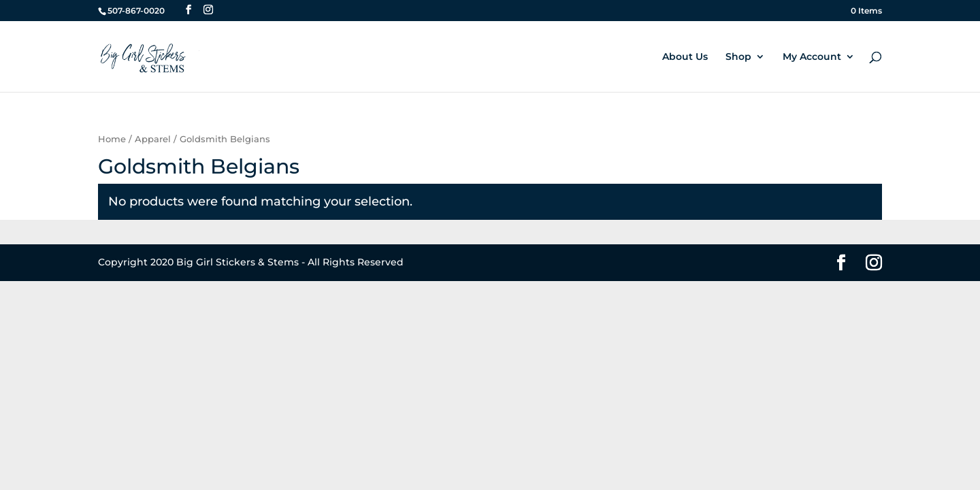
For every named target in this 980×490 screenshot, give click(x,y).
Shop (738, 57)
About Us (685, 57)
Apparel (153, 139)
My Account (812, 57)
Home (112, 139)
